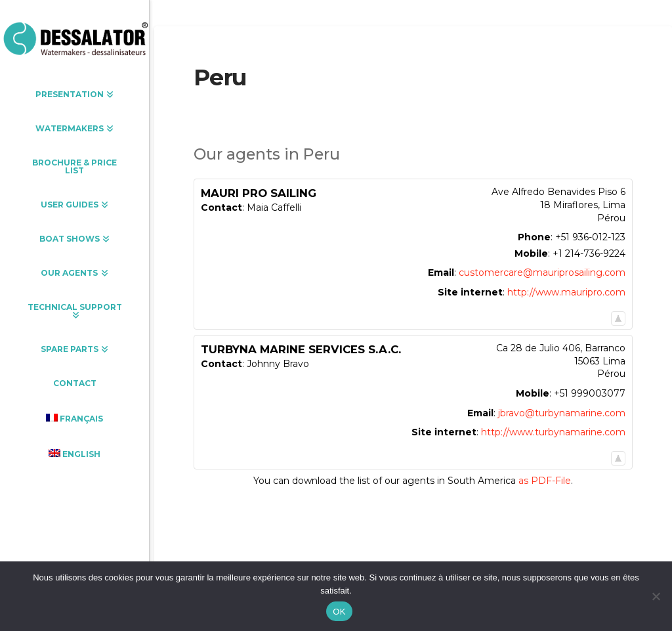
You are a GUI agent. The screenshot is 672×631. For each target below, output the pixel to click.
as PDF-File (545, 481)
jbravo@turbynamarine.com (562, 413)
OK (339, 612)
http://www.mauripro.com (566, 292)
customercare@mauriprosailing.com (542, 272)
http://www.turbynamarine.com (553, 432)
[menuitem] (74, 418)
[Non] (656, 596)
